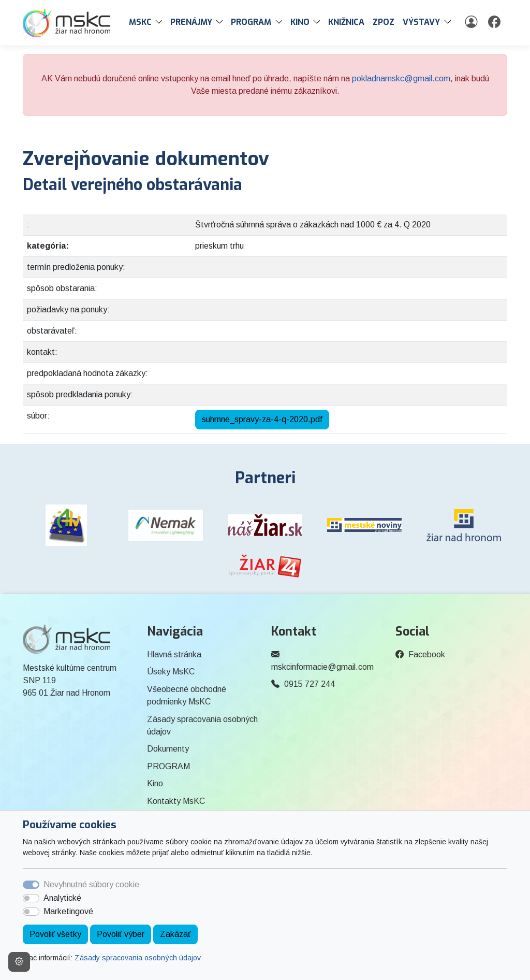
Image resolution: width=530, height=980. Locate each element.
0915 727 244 (310, 684)
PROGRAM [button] (251, 22)
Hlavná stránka (174, 654)
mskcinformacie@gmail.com (322, 667)
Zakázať (175, 934)
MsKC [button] (140, 22)
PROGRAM (168, 766)
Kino (155, 783)
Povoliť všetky (55, 934)
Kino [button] (300, 22)
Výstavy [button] (421, 22)
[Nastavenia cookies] (19, 962)
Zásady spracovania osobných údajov (138, 958)
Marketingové (68, 911)
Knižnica (346, 22)
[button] (161, 22)
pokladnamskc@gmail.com (401, 78)
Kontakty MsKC (176, 801)
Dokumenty (168, 749)
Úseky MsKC (171, 672)
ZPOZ (384, 22)
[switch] (31, 898)
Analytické (62, 898)
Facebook (427, 654)
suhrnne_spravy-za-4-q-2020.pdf (262, 419)
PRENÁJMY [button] (191, 22)
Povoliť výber (121, 934)
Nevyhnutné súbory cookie (91, 884)
